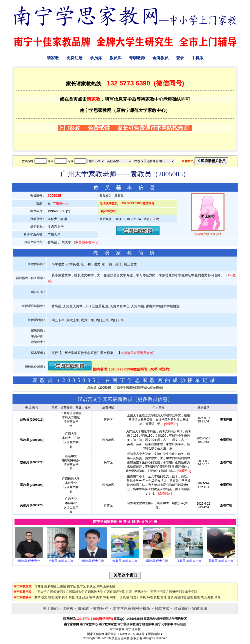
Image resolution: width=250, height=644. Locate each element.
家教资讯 (200, 608)
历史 (72, 597)
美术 (99, 597)
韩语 (150, 597)
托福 (126, 597)
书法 (106, 597)
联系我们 (181, 608)
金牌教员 (160, 58)
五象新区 (109, 586)
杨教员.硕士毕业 (29, 561)
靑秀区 (39, 586)
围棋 (170, 597)
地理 (78, 597)
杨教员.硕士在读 (93, 561)
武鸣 (99, 586)
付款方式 (162, 608)
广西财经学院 (175, 592)
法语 (190, 597)
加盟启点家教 (120, 638)
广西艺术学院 (156, 592)
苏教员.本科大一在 (221, 561)
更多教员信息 (152, 399)
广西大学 (40, 592)
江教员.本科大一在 (189, 561)
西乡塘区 (50, 586)
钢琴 (92, 597)
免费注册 (74, 58)
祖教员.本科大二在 (61, 561)
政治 (85, 597)
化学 (58, 597)
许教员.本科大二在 (125, 561)
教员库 (115, 58)
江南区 (62, 586)
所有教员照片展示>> (208, 234)
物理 (51, 597)
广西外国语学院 (114, 592)
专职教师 (137, 58)
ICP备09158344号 (132, 634)
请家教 (53, 58)
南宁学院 (191, 592)
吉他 (163, 597)
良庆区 (91, 586)
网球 (113, 597)
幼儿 (217, 597)
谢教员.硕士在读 (157, 561)
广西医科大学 (75, 592)
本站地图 (180, 624)
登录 (180, 58)
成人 (204, 597)
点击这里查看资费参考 (137, 353)
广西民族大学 (94, 592)
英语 (65, 597)
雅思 (133, 597)
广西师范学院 (56, 592)
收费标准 (101, 608)
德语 (197, 597)
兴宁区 (71, 586)
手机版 (197, 58)
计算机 (141, 597)
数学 (37, 597)
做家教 (83, 608)
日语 (119, 597)
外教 (210, 597)
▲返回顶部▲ (154, 634)
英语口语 (180, 597)
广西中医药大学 (136, 592)
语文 (44, 597)
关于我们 (50, 608)
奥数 (157, 597)
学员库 (96, 58)
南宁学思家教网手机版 (131, 608)
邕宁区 (81, 586)
